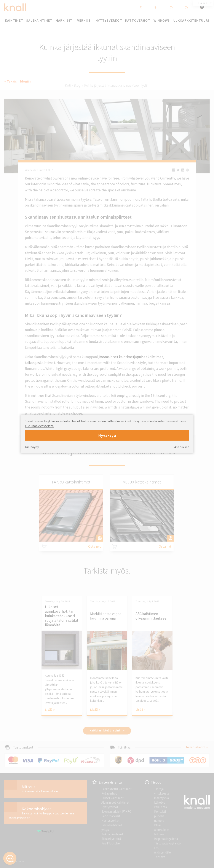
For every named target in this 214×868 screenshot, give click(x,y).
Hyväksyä (107, 435)
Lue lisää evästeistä (39, 426)
